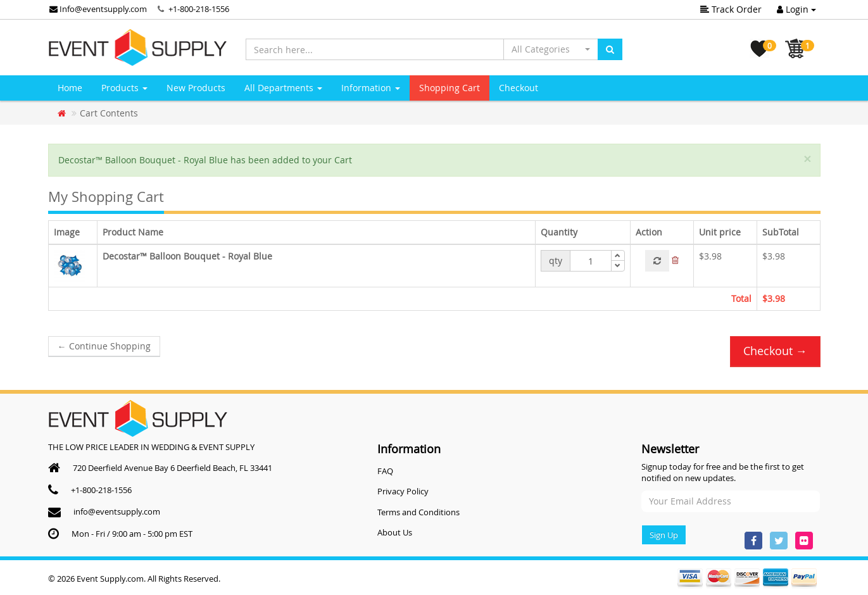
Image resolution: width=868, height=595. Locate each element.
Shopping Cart (450, 88)
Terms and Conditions (418, 512)
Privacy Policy (403, 491)
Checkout (519, 88)
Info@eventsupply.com (98, 9)
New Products (196, 88)
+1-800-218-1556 (199, 9)
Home (70, 88)
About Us (395, 532)
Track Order (731, 9)
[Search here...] (375, 49)
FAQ (385, 471)
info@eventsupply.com (117, 511)
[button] (551, 49)
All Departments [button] (283, 88)
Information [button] (371, 88)
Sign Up (664, 535)
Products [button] (124, 88)
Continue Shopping (104, 346)
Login (796, 9)
